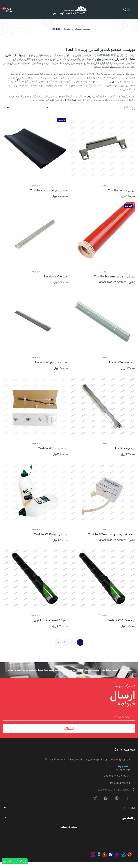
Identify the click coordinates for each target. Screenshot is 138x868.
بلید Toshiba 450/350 (122, 363)
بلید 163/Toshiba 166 (56, 277)
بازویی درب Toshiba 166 (122, 191)
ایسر (101, 82)
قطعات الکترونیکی (125, 59)
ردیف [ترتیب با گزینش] (28, 108)
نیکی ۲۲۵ (70, 100)
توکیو (96, 96)
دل (106, 82)
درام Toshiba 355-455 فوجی (50, 620)
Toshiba (103, 186)
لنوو (93, 82)
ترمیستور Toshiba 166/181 (53, 449)
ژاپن (89, 96)
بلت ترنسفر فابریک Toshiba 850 (49, 191)
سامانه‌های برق (105, 59)
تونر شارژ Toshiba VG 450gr (51, 535)
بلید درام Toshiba (125, 449)
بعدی (58, 642)
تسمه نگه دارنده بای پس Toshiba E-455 (112, 535)
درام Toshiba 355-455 (121, 620)
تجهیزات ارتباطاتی (16, 55)
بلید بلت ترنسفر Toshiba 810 (51, 363)
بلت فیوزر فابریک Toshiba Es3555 (115, 277)
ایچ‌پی (112, 82)
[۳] (18, 80)
